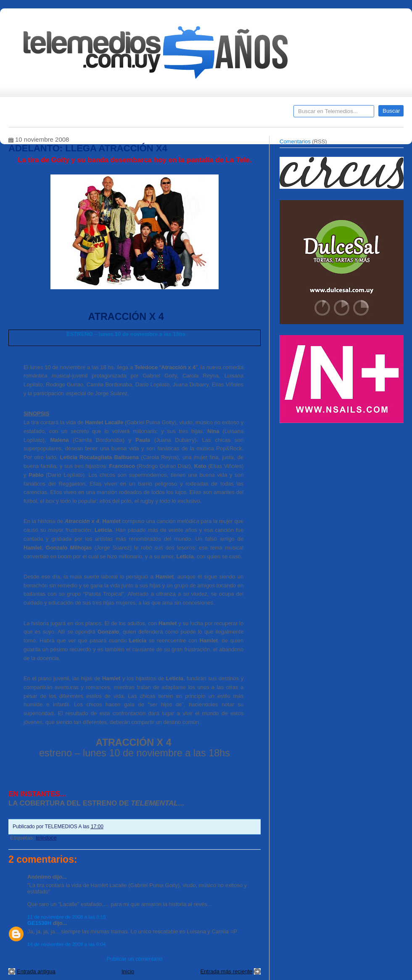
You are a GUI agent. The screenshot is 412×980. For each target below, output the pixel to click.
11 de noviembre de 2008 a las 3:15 (67, 917)
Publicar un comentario (135, 959)
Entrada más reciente (226, 971)
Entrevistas (116, 114)
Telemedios (261, 114)
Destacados (43, 114)
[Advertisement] (343, 487)
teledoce (46, 838)
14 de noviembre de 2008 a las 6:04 (67, 944)
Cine (173, 114)
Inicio (128, 971)
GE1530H (39, 923)
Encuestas (210, 114)
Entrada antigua (36, 971)
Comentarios (295, 141)
